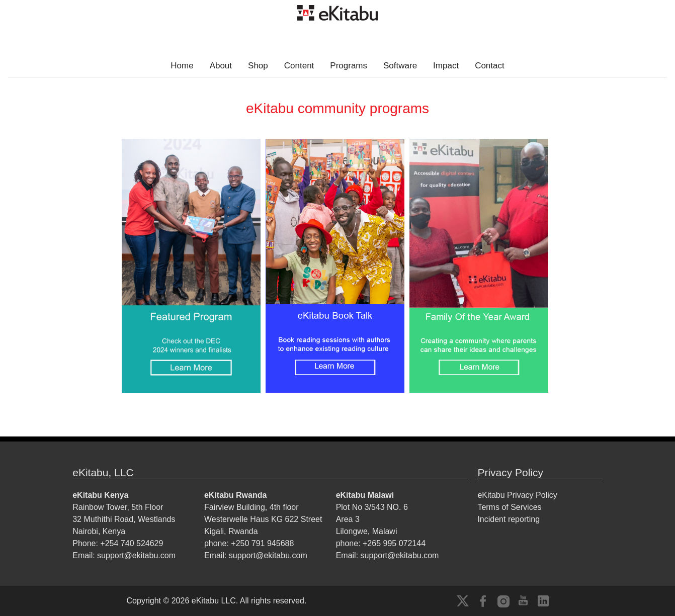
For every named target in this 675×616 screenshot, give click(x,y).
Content (299, 66)
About (221, 66)
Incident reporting (509, 519)
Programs (349, 66)
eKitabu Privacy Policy (517, 495)
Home (182, 66)
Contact (490, 66)
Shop (258, 66)
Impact (446, 66)
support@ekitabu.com (136, 555)
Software (400, 66)
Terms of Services (509, 507)
